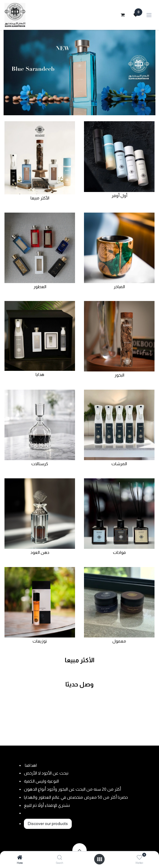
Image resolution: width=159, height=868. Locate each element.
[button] (79, 850)
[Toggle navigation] (149, 15)
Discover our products (48, 824)
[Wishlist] (139, 858)
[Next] (148, 73)
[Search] (60, 858)
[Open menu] (100, 859)
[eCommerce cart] (123, 15)
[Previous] (11, 73)
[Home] (20, 858)
